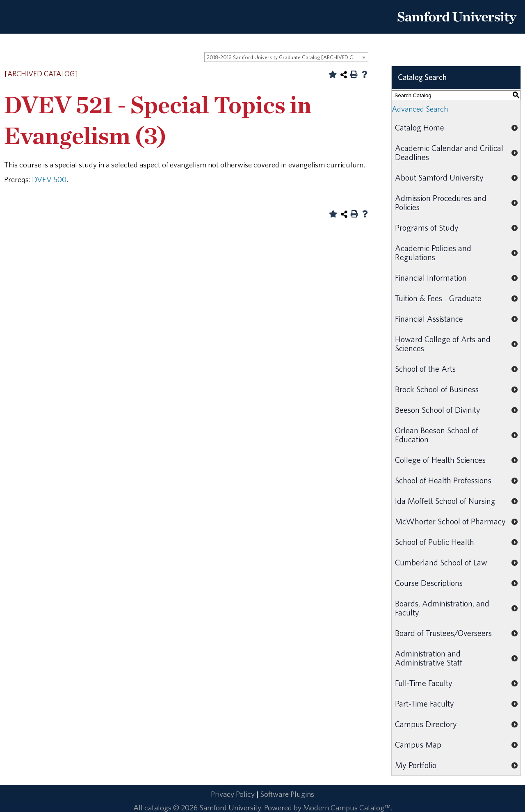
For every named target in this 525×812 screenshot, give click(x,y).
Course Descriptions (429, 583)
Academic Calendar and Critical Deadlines (449, 152)
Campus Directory (426, 724)
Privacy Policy (233, 794)
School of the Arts (425, 369)
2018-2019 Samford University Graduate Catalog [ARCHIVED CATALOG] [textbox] (287, 57)
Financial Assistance (429, 319)
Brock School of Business (437, 389)
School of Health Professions (443, 480)
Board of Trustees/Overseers (443, 633)
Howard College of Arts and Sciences (443, 344)
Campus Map (418, 745)
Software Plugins (287, 794)
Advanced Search (420, 109)
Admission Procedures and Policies (441, 202)
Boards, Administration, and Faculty (442, 608)
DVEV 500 (49, 179)
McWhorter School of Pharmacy (450, 521)
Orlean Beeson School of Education (437, 435)
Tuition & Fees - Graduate (438, 298)
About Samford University (439, 177)
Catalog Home (420, 127)
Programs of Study (427, 228)
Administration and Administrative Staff (429, 658)
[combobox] (286, 57)
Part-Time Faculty (425, 703)
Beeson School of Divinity (438, 410)
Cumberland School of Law (441, 562)
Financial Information (431, 278)
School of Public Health (435, 542)
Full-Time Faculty (424, 683)
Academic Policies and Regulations (433, 253)
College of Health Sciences (440, 460)
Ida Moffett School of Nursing (445, 501)
